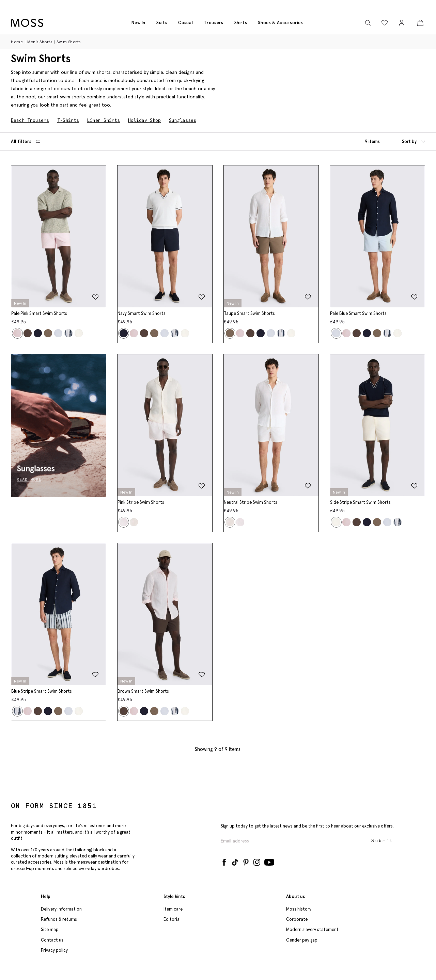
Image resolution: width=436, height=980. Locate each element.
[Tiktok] (235, 861)
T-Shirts (68, 120)
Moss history (299, 909)
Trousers (213, 23)
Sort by (414, 141)
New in (138, 23)
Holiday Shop (144, 120)
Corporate (297, 919)
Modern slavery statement (312, 929)
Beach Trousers (30, 120)
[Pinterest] (246, 861)
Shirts (241, 23)
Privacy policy (54, 950)
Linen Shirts (104, 120)
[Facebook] (224, 861)
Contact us (52, 940)
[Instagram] (257, 861)
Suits (162, 23)
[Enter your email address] (295, 841)
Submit (382, 841)
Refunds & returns (59, 919)
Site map (50, 929)
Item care (173, 909)
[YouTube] (269, 861)
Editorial (172, 919)
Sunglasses (183, 120)
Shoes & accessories (280, 23)
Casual (185, 23)
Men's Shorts (40, 42)
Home (17, 42)
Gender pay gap (302, 940)
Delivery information (61, 909)
